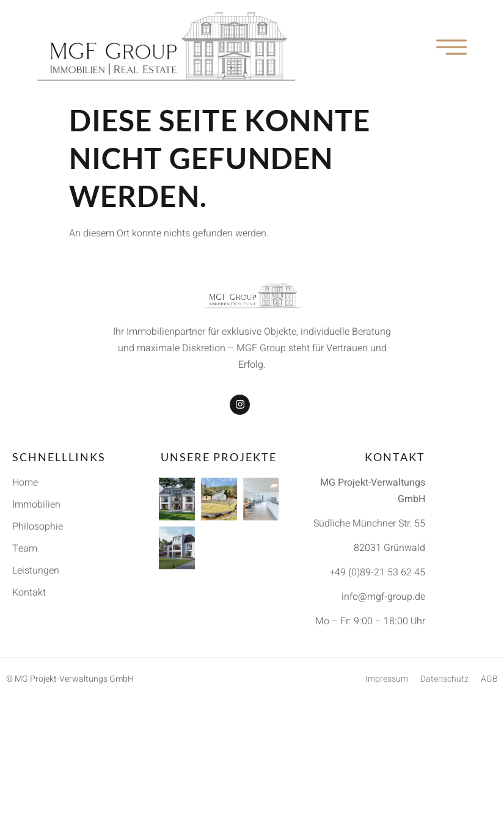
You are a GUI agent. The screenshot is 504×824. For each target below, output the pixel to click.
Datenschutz (444, 679)
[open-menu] (452, 48)
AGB (489, 679)
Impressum (387, 679)
